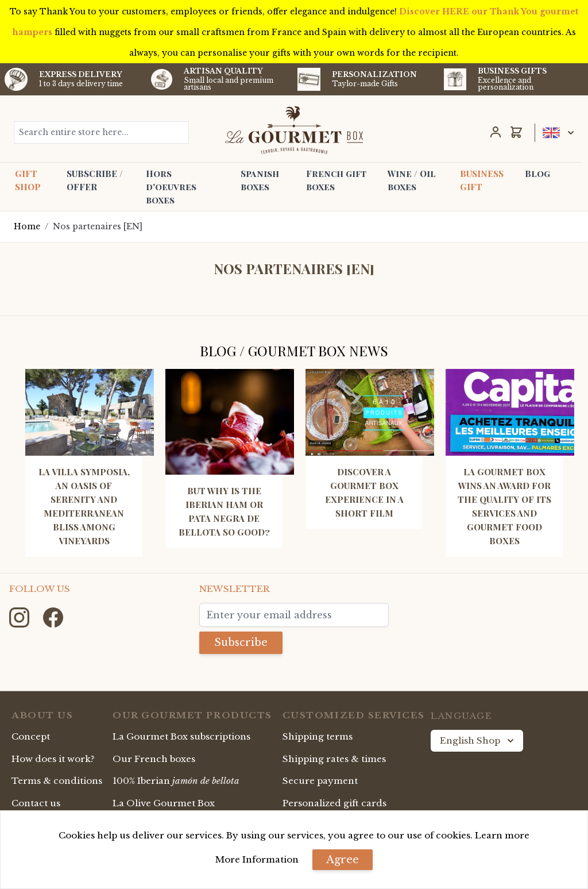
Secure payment (320, 781)
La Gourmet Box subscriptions (181, 736)
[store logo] (294, 130)
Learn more (502, 835)
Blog (537, 174)
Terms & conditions (57, 781)
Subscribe (241, 642)
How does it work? (53, 759)
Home (27, 226)
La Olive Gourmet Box (164, 803)
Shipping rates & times (334, 759)
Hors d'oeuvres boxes (171, 187)
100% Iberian (176, 781)
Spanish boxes (260, 180)
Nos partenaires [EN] (98, 226)
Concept (31, 736)
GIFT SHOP (28, 180)
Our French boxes (154, 759)
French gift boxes (336, 180)
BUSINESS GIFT (482, 180)
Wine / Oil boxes (412, 180)
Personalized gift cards (334, 803)
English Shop (478, 741)
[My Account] (496, 132)
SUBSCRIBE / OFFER (95, 180)
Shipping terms (318, 736)
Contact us (36, 803)
